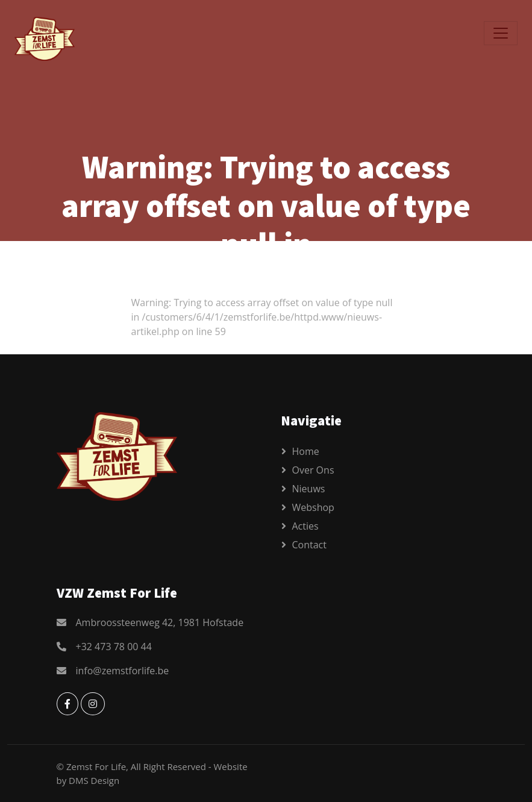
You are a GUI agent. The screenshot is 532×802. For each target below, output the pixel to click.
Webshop (313, 507)
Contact (309, 545)
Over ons (313, 470)
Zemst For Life (96, 766)
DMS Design (94, 780)
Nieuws (309, 489)
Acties (305, 526)
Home (306, 451)
